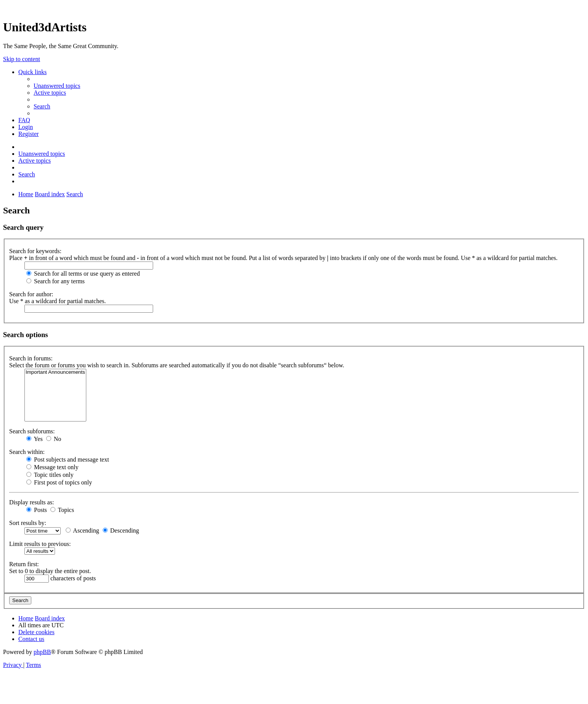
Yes (35, 439)
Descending (121, 530)
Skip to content (22, 59)
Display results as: (31, 502)
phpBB (42, 652)
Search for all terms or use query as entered (83, 274)
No (54, 439)
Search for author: (31, 294)
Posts (37, 510)
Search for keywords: (35, 251)
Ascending (82, 530)
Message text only (52, 467)
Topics (62, 510)
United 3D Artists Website (294, 7)
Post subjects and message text (68, 459)
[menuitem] (57, 86)
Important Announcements (55, 372)
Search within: (27, 452)
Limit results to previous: (40, 544)
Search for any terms (56, 281)
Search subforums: (32, 431)
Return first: (24, 564)
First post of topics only (59, 482)
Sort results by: (28, 523)
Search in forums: (31, 358)
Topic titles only (50, 475)
